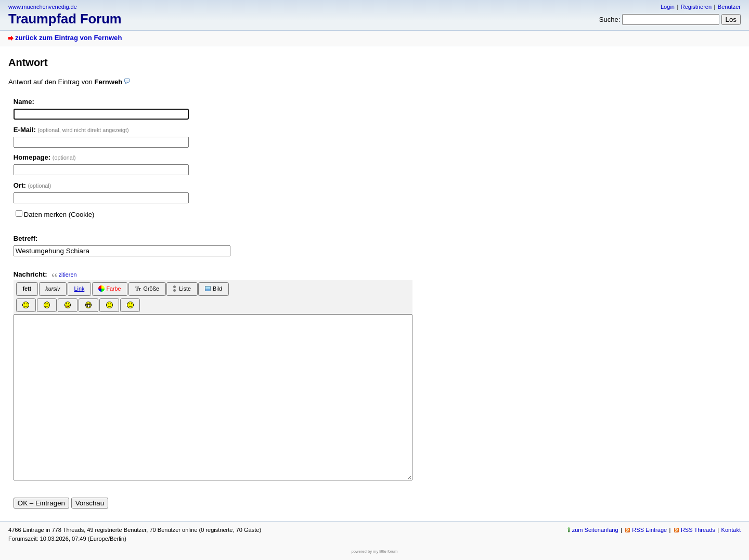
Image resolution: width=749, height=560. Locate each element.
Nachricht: (30, 274)
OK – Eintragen (41, 503)
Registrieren (696, 7)
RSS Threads (698, 530)
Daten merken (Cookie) (59, 214)
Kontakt (731, 530)
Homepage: (45, 157)
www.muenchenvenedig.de (43, 7)
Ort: (33, 185)
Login (668, 7)
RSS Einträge (649, 530)
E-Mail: (71, 130)
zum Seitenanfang (595, 530)
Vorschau (90, 503)
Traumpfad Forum (65, 19)
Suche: (610, 19)
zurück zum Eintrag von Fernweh (68, 38)
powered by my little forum (375, 551)
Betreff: (26, 238)
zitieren (68, 275)
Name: (24, 102)
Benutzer (729, 7)
